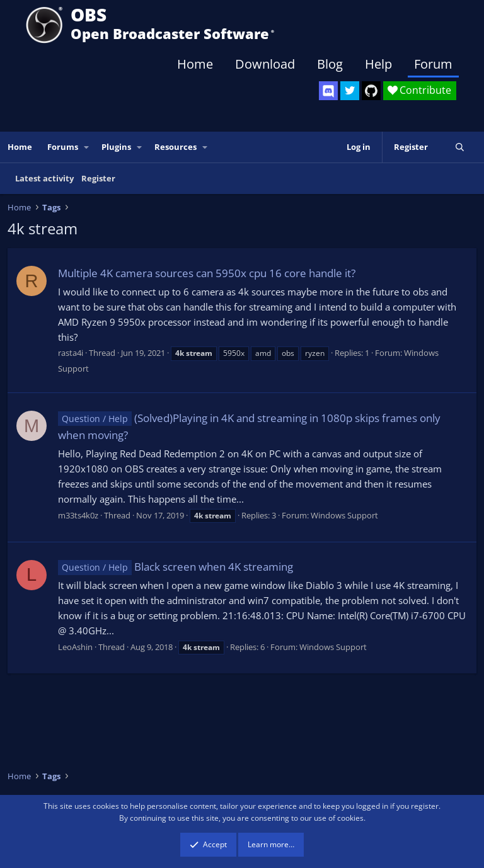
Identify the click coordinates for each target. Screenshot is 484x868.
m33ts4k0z (78, 515)
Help (378, 64)
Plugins (116, 147)
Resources (176, 147)
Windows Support (344, 515)
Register (98, 178)
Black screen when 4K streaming (176, 567)
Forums (63, 147)
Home (195, 64)
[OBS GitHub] (371, 91)
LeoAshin (75, 647)
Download (265, 64)
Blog (330, 64)
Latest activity (44, 178)
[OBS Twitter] (350, 91)
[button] (87, 147)
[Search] (460, 147)
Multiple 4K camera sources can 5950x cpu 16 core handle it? (207, 273)
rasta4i (71, 353)
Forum (433, 64)
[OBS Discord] (328, 91)
